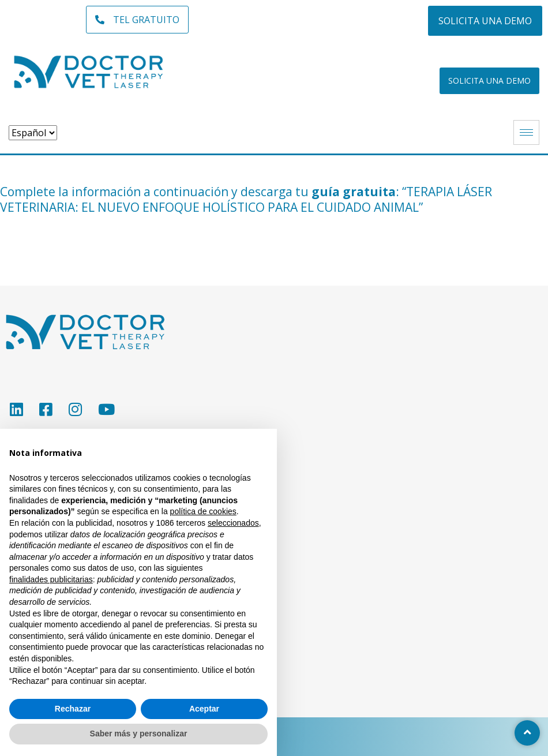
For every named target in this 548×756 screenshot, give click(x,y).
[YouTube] (106, 409)
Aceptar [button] (204, 709)
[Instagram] (75, 409)
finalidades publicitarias (51, 579)
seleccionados (233, 523)
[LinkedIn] (16, 409)
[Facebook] (45, 409)
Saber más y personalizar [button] (139, 733)
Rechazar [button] (73, 709)
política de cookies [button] (203, 511)
